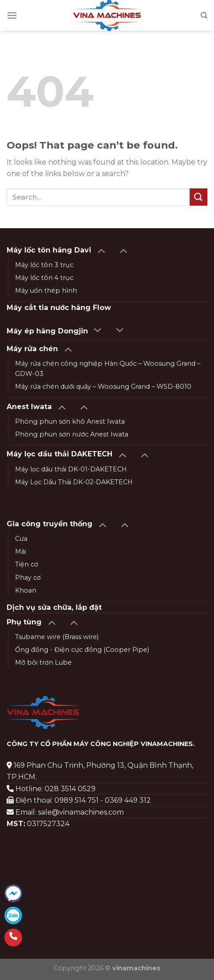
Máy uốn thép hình (46, 291)
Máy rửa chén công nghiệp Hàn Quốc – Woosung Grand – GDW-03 (108, 369)
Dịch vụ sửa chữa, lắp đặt (54, 607)
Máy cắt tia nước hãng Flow (59, 308)
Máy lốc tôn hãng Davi (49, 250)
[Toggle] (101, 250)
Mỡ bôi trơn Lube (43, 662)
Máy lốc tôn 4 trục (44, 278)
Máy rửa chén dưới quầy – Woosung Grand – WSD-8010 (103, 387)
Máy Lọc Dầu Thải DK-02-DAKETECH (74, 482)
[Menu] (12, 15)
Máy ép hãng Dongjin (47, 331)
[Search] (204, 15)
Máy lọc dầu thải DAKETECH (59, 454)
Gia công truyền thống (50, 524)
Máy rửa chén (32, 349)
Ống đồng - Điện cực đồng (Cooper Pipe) (82, 650)
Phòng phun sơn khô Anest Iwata (70, 421)
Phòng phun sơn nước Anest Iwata (72, 434)
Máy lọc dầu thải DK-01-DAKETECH (71, 469)
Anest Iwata (29, 407)
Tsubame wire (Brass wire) (57, 637)
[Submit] (199, 197)
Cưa (21, 539)
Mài (21, 551)
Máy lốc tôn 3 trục (44, 265)
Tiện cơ (27, 564)
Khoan (26, 590)
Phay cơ (28, 578)
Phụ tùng (24, 622)
